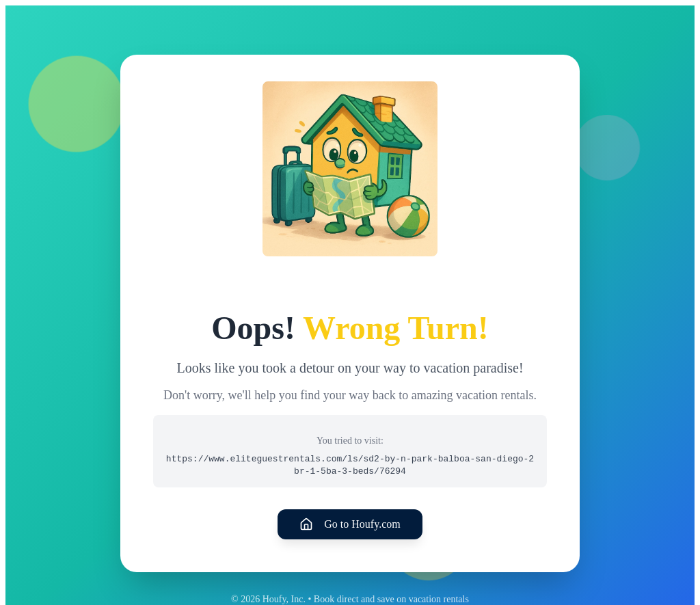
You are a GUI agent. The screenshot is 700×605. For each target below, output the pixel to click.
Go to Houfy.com (350, 524)
